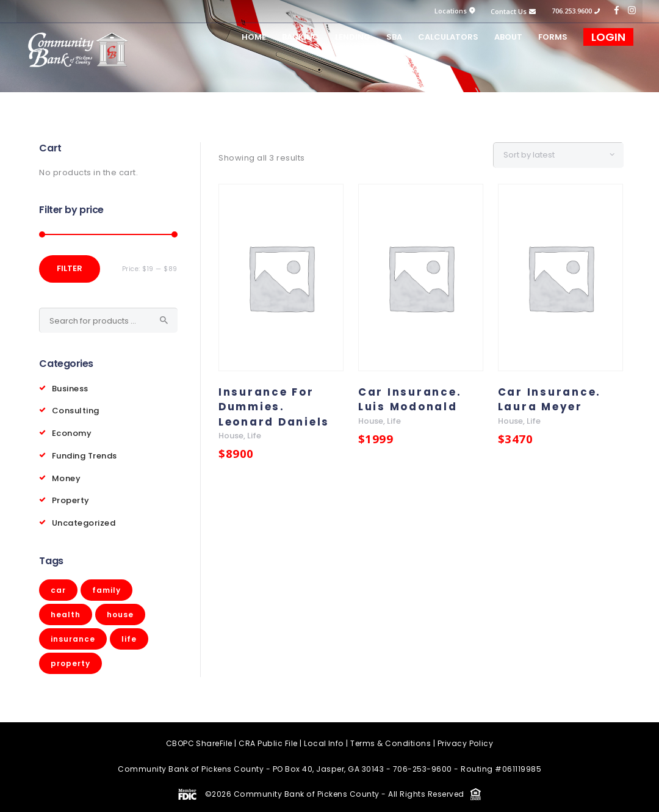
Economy (72, 431)
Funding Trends (85, 453)
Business (70, 388)
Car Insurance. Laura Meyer (551, 399)
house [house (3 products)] (120, 610)
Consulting (76, 409)
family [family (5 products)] (106, 586)
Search (164, 321)
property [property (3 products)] (70, 659)
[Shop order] (565, 155)
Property (71, 497)
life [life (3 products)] (129, 635)
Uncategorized (84, 519)
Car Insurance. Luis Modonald (411, 399)
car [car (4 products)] (58, 586)
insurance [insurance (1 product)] (73, 635)
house (231, 436)
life (254, 436)
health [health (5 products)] (66, 610)
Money (67, 475)
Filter (70, 268)
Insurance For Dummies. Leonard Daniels (275, 407)
